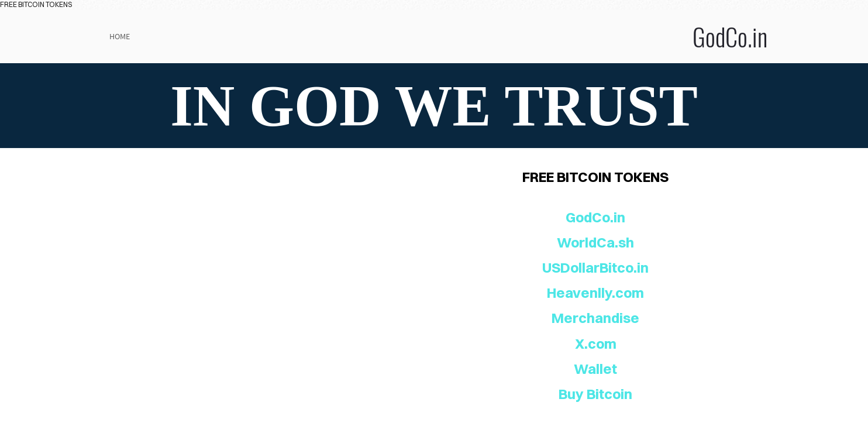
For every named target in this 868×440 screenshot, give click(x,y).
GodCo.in (551, 36)
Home (120, 36)
